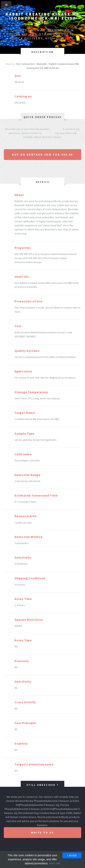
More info (55, 863)
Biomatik (42, 64)
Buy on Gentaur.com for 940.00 (42, 155)
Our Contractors (25, 64)
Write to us (42, 833)
